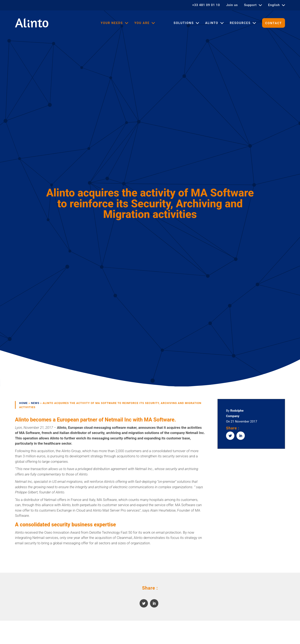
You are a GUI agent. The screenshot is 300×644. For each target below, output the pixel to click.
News (35, 403)
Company (233, 416)
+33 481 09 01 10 (206, 5)
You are (142, 23)
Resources (240, 23)
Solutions (184, 23)
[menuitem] (277, 5)
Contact (274, 23)
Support (250, 5)
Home (23, 403)
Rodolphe (237, 411)
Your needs (112, 23)
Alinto (212, 23)
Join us (232, 5)
